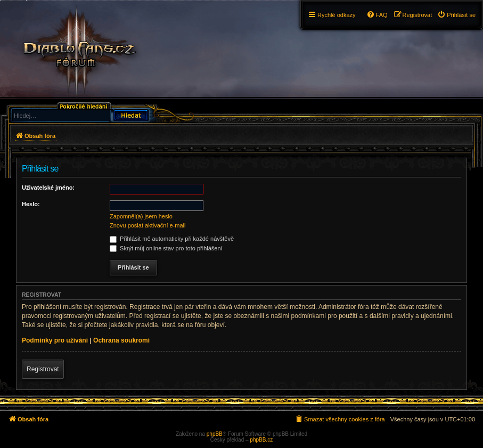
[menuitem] (456, 15)
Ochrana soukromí (121, 340)
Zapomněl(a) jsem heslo (141, 216)
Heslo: (31, 204)
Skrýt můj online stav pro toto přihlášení (166, 248)
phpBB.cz (261, 440)
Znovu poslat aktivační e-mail (148, 225)
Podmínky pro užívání (55, 340)
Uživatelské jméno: (48, 188)
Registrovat (43, 369)
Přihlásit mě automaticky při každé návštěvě (172, 239)
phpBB (215, 434)
